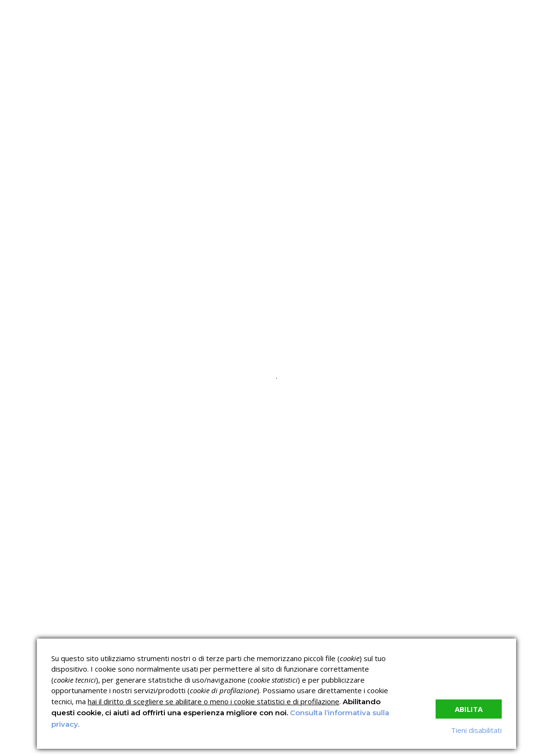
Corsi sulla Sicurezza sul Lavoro (226, 618)
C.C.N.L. (120, 137)
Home (19, 137)
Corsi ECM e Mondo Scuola (309, 614)
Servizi (207, 137)
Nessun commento (353, 244)
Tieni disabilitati (476, 730)
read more (87, 448)
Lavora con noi (358, 137)
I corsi (161, 137)
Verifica (256, 137)
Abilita (469, 709)
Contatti (418, 137)
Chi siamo (65, 137)
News (304, 137)
